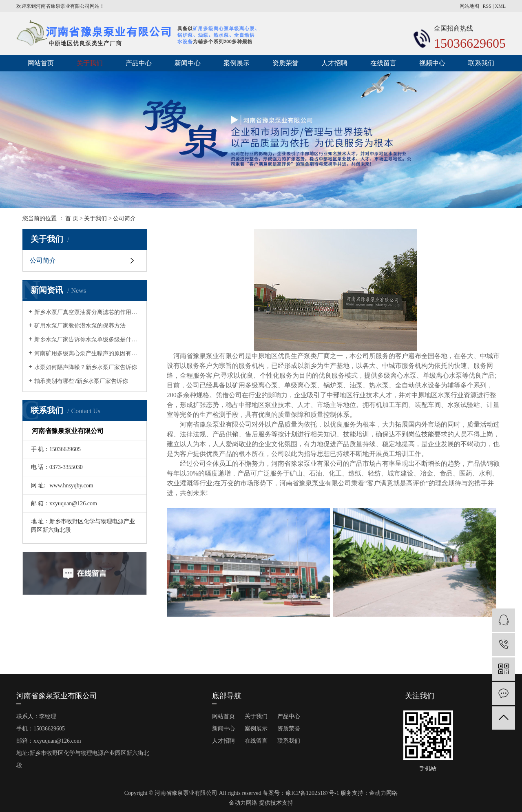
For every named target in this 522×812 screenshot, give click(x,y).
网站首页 (41, 63)
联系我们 (481, 63)
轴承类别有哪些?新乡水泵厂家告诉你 (81, 381)
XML (500, 6)
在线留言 (383, 63)
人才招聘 (334, 63)
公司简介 (43, 260)
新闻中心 (188, 63)
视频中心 (432, 63)
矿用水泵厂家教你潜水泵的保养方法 (80, 326)
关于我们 (90, 63)
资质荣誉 (285, 63)
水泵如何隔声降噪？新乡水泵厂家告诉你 (86, 367)
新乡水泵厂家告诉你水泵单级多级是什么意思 (87, 340)
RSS (487, 6)
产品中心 (139, 63)
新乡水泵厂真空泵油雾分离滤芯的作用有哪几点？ (87, 312)
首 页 (72, 218)
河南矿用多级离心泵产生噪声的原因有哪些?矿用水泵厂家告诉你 (87, 353)
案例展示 (237, 63)
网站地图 (469, 6)
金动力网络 (383, 793)
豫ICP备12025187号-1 (312, 793)
